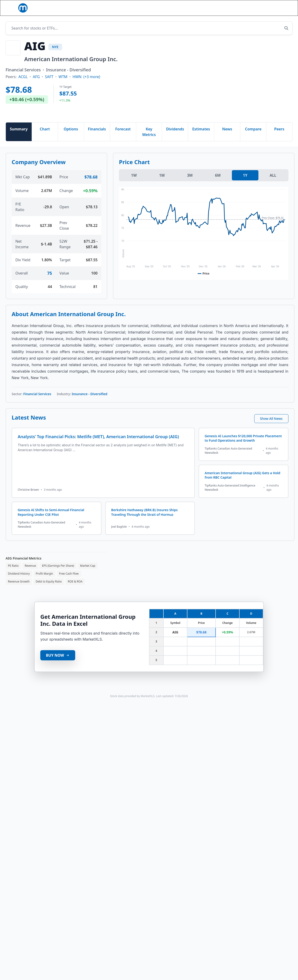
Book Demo (279, 12)
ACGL (23, 85)
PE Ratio (13, 574)
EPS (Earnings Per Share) (58, 574)
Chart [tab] (45, 137)
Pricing (177, 7)
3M (190, 184)
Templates (153, 7)
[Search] (206, 12)
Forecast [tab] (123, 137)
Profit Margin (44, 582)
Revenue (30, 574)
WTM (63, 85)
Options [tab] (71, 137)
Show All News (271, 427)
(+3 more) (92, 85)
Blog (146, 17)
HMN (77, 85)
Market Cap (88, 574)
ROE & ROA (75, 590)
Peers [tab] (279, 137)
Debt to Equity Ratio (49, 590)
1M (162, 184)
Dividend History (19, 582)
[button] (100, 7)
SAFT (49, 85)
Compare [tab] (253, 137)
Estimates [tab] (201, 137)
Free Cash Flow (69, 582)
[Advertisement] (175, 87)
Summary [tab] (19, 137)
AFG (36, 85)
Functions (127, 7)
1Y (245, 184)
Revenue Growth (19, 590)
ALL (273, 184)
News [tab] (227, 137)
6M (218, 184)
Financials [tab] (97, 137)
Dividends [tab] (175, 137)
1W (134, 184)
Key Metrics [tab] (149, 140)
